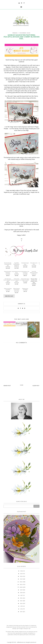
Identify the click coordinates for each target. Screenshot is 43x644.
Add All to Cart (9, 296)
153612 (17, 267)
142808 (25, 290)
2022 (21, 582)
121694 (8, 274)
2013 (22, 606)
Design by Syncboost (31, 642)
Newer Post (7, 386)
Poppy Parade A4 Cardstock (8, 272)
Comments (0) (22, 304)
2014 (21, 603)
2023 (21, 579)
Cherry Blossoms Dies (34, 264)
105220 (17, 282)
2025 (22, 574)
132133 (17, 291)
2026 (22, 571)
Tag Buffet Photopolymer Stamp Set (16, 264)
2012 (22, 609)
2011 (21, 612)
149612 (34, 274)
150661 (25, 265)
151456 (34, 265)
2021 (21, 585)
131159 (25, 281)
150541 (8, 267)
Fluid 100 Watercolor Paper (34, 272)
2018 (21, 593)
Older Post (36, 386)
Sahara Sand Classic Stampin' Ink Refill (17, 280)
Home (22, 385)
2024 (21, 576)
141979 (8, 290)
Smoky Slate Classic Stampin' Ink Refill (25, 279)
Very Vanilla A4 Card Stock (16, 272)
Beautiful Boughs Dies (25, 264)
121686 (25, 274)
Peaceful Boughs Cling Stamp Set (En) (8, 264)
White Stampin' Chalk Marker (17, 289)
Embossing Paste (8, 289)
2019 (21, 590)
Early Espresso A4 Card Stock (25, 272)
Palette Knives (25, 289)
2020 (21, 587)
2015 (21, 601)
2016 (21, 598)
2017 (22, 595)
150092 (8, 282)
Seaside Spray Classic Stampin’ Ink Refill (8, 280)
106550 (17, 274)
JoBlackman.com (21, 642)
